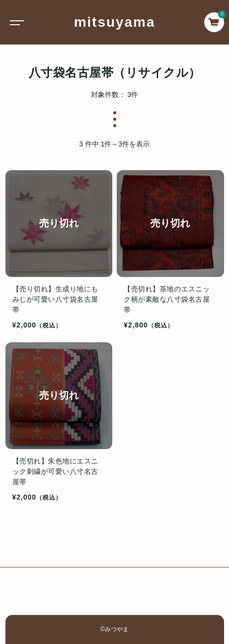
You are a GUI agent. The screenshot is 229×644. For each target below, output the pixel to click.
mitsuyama (114, 22)
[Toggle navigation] (15, 22)
